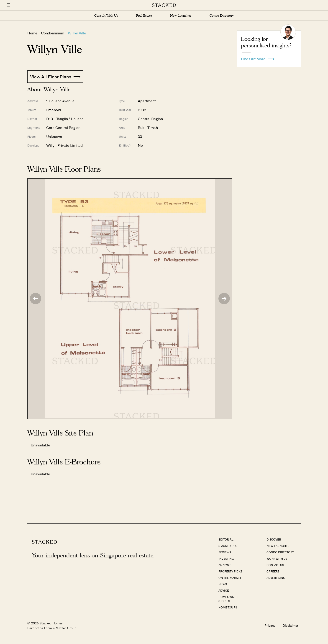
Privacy (270, 625)
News (223, 584)
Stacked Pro (228, 546)
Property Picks (230, 571)
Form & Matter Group (60, 628)
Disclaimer (291, 625)
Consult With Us (106, 16)
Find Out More (258, 58)
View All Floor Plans (55, 77)
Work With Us (277, 559)
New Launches (181, 16)
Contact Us (275, 565)
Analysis (225, 565)
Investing (226, 559)
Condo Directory (222, 16)
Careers (273, 571)
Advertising (276, 578)
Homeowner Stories (228, 599)
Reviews (225, 552)
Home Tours (228, 607)
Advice (224, 590)
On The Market (230, 578)
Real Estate (144, 16)
